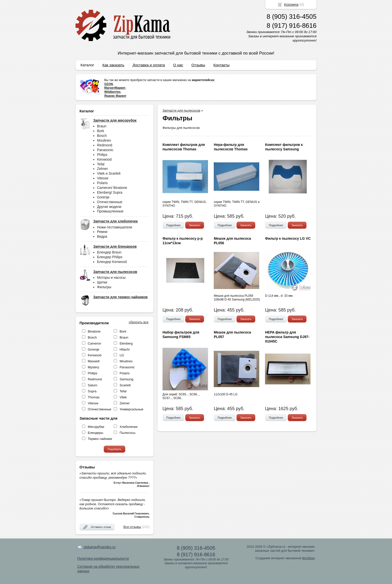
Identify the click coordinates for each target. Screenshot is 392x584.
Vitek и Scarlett (109, 173)
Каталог (87, 65)
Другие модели (109, 207)
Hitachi (124, 349)
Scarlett (125, 385)
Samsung (126, 379)
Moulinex (104, 140)
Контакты (222, 65)
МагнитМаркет (115, 88)
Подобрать (114, 449)
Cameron (94, 343)
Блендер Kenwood (112, 262)
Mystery (93, 367)
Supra (92, 391)
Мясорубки (96, 427)
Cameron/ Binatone (112, 188)
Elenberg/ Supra (110, 192)
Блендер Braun (109, 252)
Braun (102, 126)
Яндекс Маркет (115, 96)
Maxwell (94, 361)
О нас (178, 65)
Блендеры (95, 433)
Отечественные (110, 202)
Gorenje (103, 197)
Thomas (94, 397)
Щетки (102, 282)
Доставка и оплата (149, 65)
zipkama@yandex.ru (99, 547)
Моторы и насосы (111, 277)
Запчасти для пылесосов (181, 110)
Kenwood (104, 159)
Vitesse (103, 178)
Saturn (92, 385)
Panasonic (105, 150)
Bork (101, 131)
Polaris (102, 183)
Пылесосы (127, 433)
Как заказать (113, 65)
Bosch (102, 136)
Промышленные (110, 211)
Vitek (123, 397)
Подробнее (173, 225)
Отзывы (198, 65)
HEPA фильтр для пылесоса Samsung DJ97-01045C (287, 337)
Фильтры (104, 287)
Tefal (101, 164)
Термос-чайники (100, 439)
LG (122, 355)
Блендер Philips (110, 257)
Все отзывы (132, 527)
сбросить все (139, 322)
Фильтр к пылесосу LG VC (288, 238)
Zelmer (102, 169)
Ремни (102, 232)
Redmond (105, 145)
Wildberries (112, 92)
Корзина (291, 4)
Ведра (102, 236)
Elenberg (126, 343)
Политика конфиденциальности (103, 558)
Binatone (94, 331)
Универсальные (131, 409)
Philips (102, 155)
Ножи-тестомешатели (114, 227)
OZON (109, 84)
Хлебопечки (128, 427)
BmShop (308, 558)
